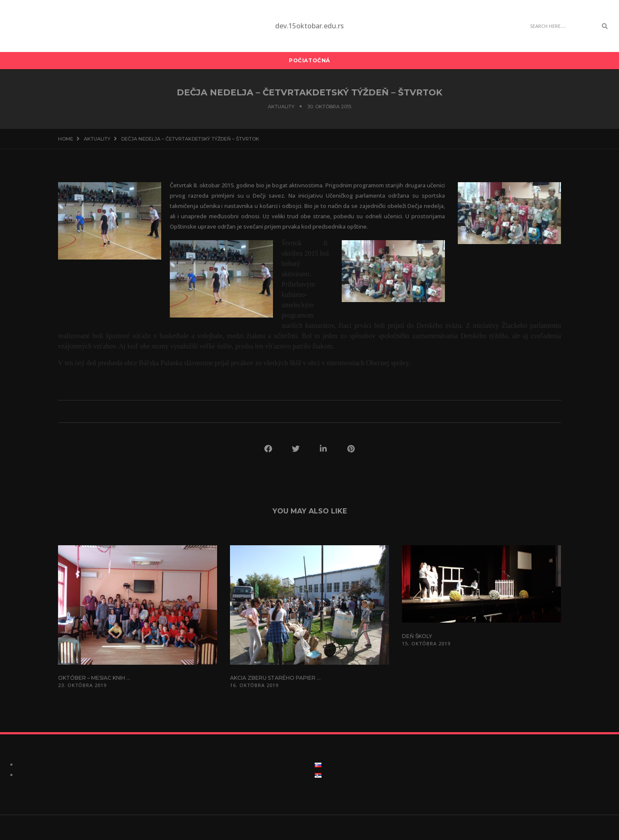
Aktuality (281, 107)
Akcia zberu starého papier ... (275, 678)
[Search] (561, 26)
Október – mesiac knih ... (94, 678)
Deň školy (417, 636)
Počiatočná (309, 60)
